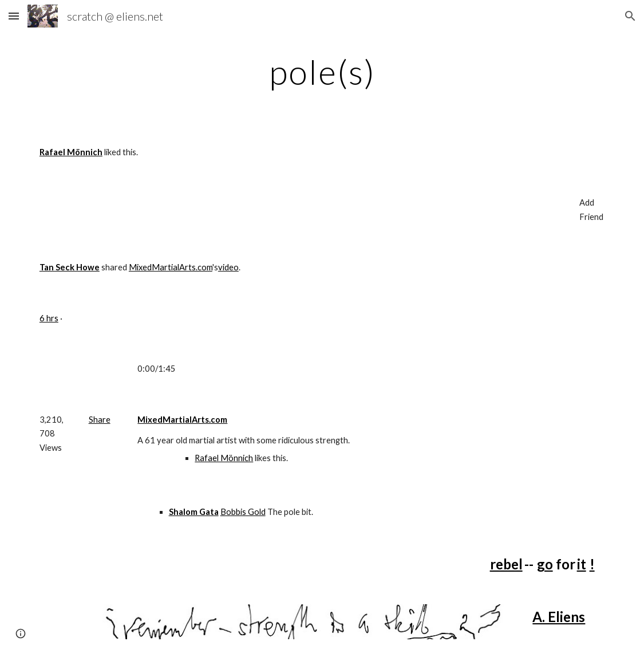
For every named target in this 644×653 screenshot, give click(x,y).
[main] (322, 72)
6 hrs (49, 318)
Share (100, 420)
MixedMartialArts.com (171, 267)
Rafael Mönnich (224, 458)
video (228, 267)
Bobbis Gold (243, 512)
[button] (14, 16)
